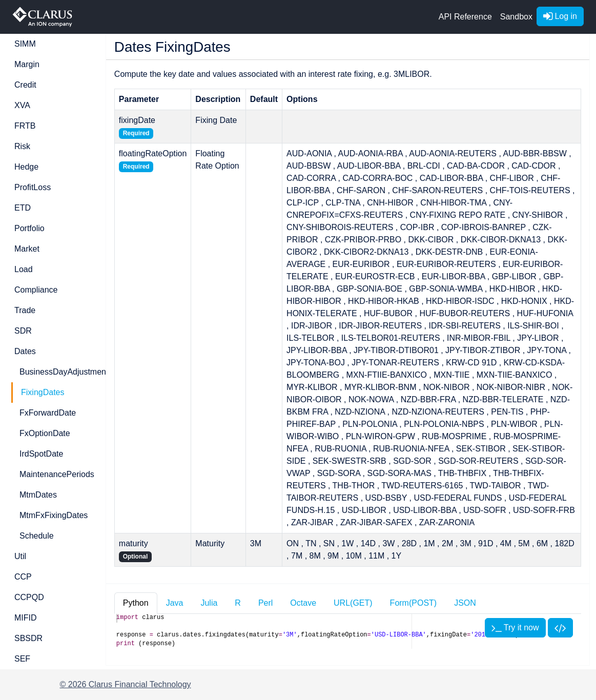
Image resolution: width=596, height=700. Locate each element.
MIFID (26, 618)
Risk (22, 146)
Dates (25, 351)
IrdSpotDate (41, 454)
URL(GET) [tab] (353, 603)
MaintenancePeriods (56, 474)
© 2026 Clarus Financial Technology (126, 684)
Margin (27, 64)
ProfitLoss (33, 187)
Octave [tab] (303, 603)
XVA (22, 105)
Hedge (26, 167)
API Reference (465, 17)
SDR (23, 331)
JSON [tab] (465, 603)
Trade (25, 310)
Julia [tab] (209, 603)
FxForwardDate (48, 413)
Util (20, 556)
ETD (23, 208)
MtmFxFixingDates (54, 515)
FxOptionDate (45, 433)
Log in (560, 16)
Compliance (36, 290)
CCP (23, 577)
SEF (22, 659)
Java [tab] (175, 603)
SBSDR (28, 638)
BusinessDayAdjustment (56, 372)
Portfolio (29, 228)
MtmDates (38, 495)
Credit (25, 85)
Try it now (515, 627)
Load (24, 269)
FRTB (25, 126)
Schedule (37, 536)
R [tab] (238, 603)
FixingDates (43, 392)
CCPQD (29, 597)
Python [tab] (136, 603)
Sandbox (516, 17)
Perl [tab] (265, 603)
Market (27, 249)
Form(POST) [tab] (414, 603)
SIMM (25, 44)
